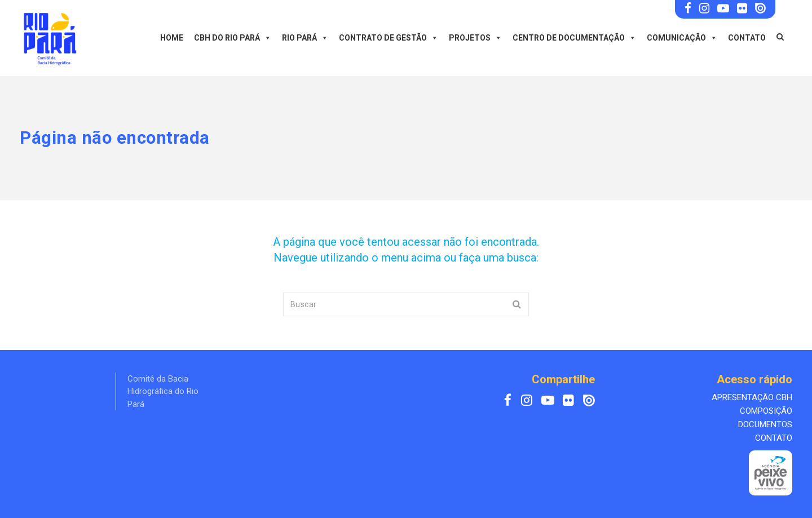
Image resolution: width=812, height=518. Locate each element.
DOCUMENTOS (765, 424)
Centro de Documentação (574, 38)
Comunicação (682, 38)
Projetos (475, 38)
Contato (747, 38)
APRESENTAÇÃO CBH (752, 397)
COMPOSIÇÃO (766, 411)
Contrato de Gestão (389, 38)
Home (172, 38)
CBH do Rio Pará (233, 38)
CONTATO (774, 438)
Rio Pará (305, 38)
